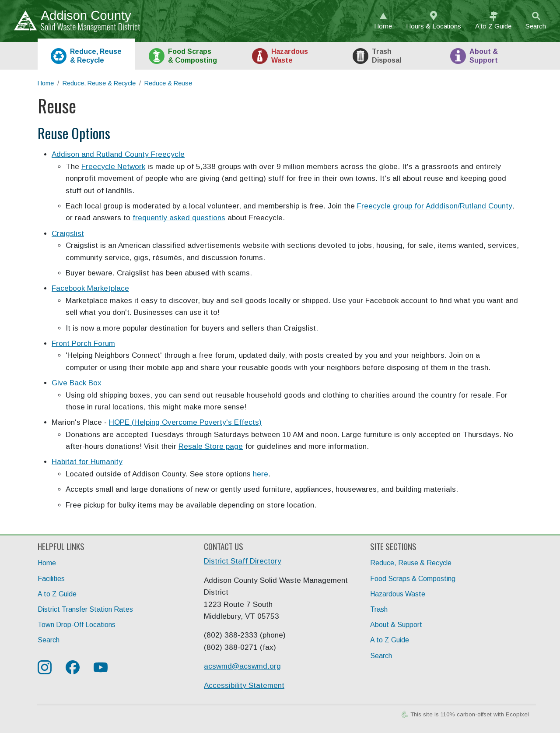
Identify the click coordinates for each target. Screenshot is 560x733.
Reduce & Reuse (168, 83)
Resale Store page (211, 446)
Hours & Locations (434, 26)
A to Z (493, 26)
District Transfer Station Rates (85, 609)
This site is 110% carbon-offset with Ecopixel (470, 714)
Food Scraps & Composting (413, 579)
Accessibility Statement (244, 685)
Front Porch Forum (83, 344)
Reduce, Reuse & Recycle (99, 83)
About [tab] (484, 56)
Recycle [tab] (96, 56)
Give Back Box (77, 383)
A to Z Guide (57, 594)
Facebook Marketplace (90, 288)
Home (383, 26)
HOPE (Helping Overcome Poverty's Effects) (185, 422)
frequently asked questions (179, 218)
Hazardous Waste (398, 594)
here (261, 474)
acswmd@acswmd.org (242, 666)
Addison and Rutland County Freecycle (118, 154)
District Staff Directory (243, 561)
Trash (379, 609)
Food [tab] (192, 56)
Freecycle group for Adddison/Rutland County (434, 206)
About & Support (396, 625)
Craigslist (68, 234)
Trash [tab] (387, 56)
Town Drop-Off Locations (77, 625)
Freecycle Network (113, 167)
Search (536, 26)
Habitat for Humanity (87, 462)
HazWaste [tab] (290, 56)
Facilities (51, 579)
